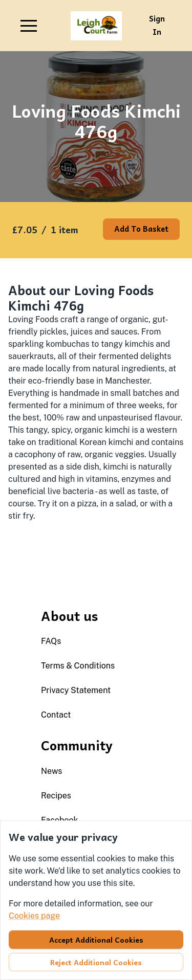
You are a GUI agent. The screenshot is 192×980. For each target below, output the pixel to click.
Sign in (157, 25)
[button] (29, 26)
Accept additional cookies (96, 940)
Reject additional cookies (96, 962)
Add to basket (141, 229)
